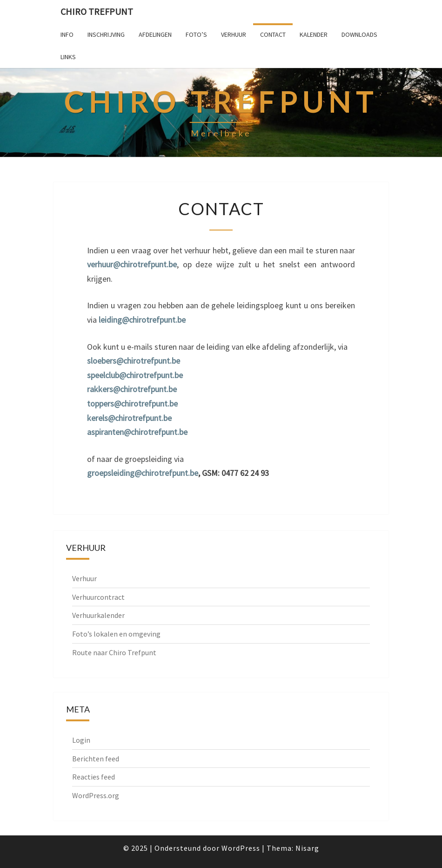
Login (81, 740)
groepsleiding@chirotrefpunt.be (143, 473)
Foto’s (196, 34)
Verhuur (234, 34)
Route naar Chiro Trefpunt (114, 652)
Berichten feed (96, 759)
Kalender (314, 34)
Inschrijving (106, 34)
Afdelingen (155, 34)
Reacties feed (94, 777)
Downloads (359, 34)
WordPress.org (96, 795)
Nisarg (307, 848)
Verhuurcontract (98, 597)
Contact (273, 34)
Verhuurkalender (98, 615)
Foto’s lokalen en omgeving (116, 634)
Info (67, 34)
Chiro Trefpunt (97, 11)
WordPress (241, 848)
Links (68, 57)
